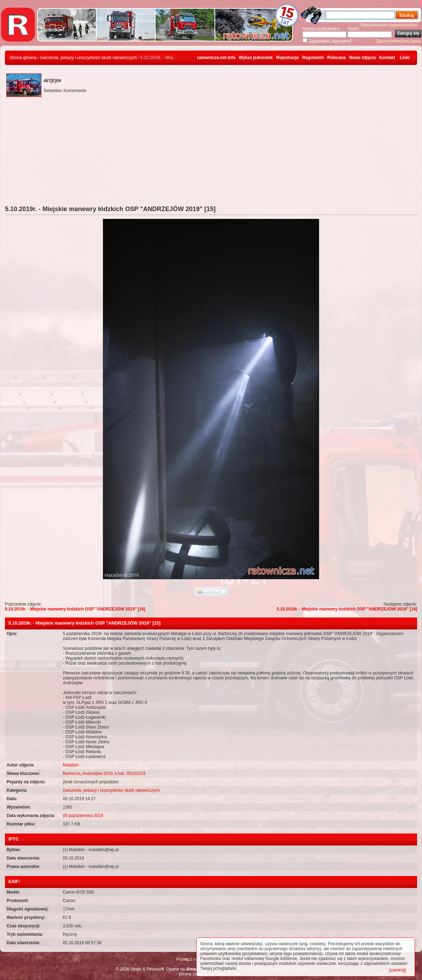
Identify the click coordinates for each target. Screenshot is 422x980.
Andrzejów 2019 (98, 773)
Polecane (337, 58)
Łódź (120, 773)
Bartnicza (72, 773)
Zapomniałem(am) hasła (398, 41)
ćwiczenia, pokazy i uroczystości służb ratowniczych (88, 58)
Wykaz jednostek (256, 58)
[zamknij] (398, 970)
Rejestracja (288, 58)
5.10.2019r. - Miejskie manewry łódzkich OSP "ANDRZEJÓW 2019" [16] (75, 609)
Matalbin (71, 765)
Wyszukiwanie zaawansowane (389, 25)
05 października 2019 (83, 816)
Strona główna (23, 58)
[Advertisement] (211, 153)
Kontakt (387, 58)
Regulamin (313, 58)
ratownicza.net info (216, 58)
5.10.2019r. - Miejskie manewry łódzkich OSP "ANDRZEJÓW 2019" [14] (347, 609)
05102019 (136, 773)
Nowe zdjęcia (362, 58)
